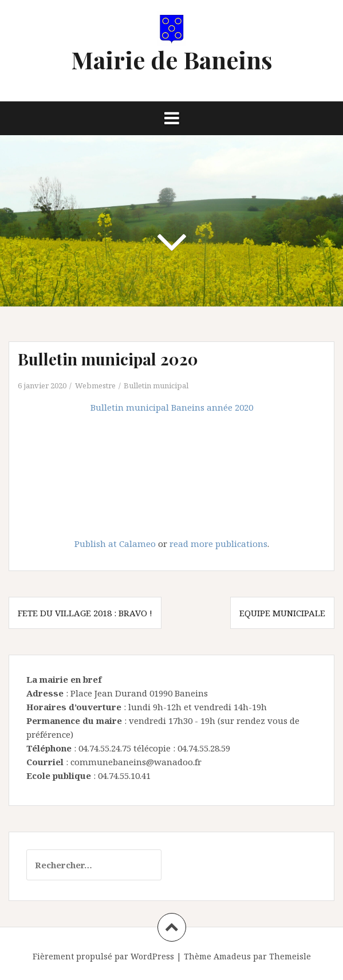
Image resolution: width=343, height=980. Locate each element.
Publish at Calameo (115, 544)
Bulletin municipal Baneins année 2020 (172, 407)
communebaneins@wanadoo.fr (136, 762)
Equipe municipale (282, 613)
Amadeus (232, 956)
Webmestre (95, 385)
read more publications (218, 544)
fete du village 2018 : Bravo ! (85, 613)
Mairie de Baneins (172, 60)
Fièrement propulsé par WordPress (103, 956)
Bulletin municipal (156, 385)
